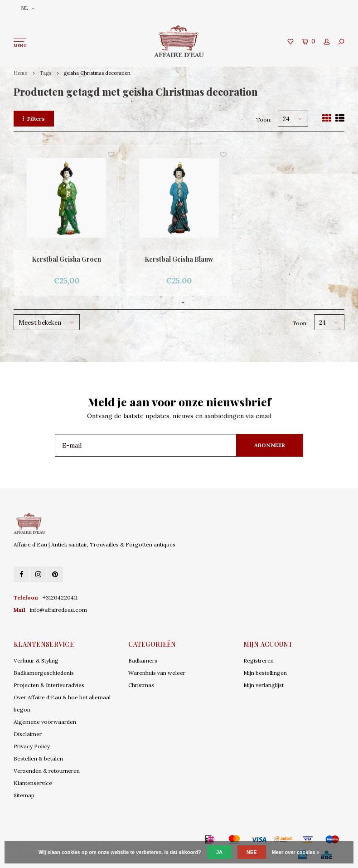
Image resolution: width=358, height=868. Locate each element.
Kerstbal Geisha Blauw (179, 259)
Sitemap (24, 795)
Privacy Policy (32, 746)
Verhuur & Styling (36, 661)
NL (28, 8)
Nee (252, 852)
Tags (45, 73)
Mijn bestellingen (265, 673)
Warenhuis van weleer (157, 673)
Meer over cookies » (296, 852)
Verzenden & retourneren (47, 771)
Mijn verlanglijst (264, 685)
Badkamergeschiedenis (44, 673)
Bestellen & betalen (38, 758)
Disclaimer (28, 734)
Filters (34, 119)
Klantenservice (33, 783)
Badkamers (143, 661)
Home (20, 73)
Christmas (141, 685)
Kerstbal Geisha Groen (66, 259)
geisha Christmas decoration (97, 73)
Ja (219, 852)
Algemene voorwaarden (45, 722)
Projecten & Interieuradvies (49, 685)
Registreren (259, 661)
